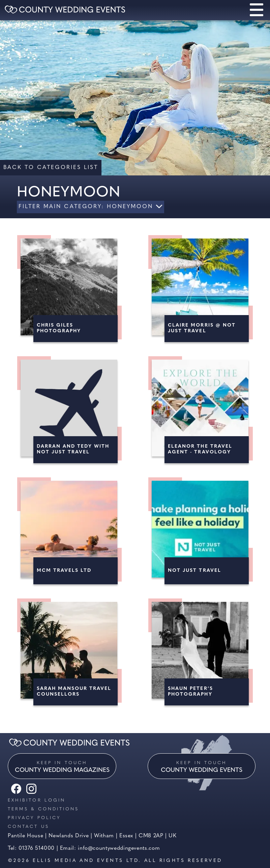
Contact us (28, 827)
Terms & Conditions (43, 809)
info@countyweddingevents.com (119, 848)
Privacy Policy (34, 818)
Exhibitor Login (37, 800)
